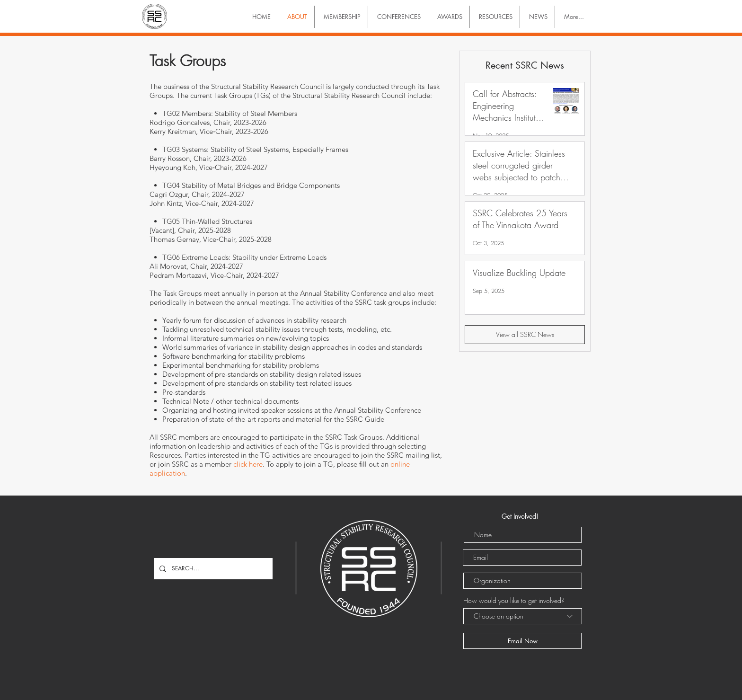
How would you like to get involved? (514, 601)
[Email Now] (522, 641)
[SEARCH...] (212, 569)
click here (248, 464)
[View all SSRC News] (525, 335)
